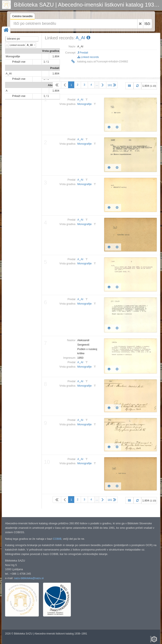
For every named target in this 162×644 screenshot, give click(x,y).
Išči (147, 24)
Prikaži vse (19, 62)
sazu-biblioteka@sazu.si (29, 578)
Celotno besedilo (22, 17)
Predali (55, 68)
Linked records (88, 57)
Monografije (13, 56)
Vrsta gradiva (51, 51)
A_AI (9, 73)
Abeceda (54, 85)
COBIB (57, 539)
